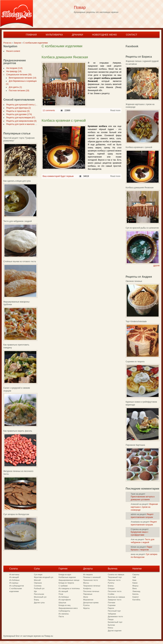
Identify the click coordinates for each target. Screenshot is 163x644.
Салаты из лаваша (116, 575)
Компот (136, 597)
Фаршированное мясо (68, 608)
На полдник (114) (14, 68)
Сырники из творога (135, 362)
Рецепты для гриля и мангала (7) (21, 124)
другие (156, 266)
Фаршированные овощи (69, 580)
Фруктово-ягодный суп (44, 577)
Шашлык (62, 603)
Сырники (112, 605)
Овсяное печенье (134, 281)
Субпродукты (64, 611)
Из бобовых (14, 580)
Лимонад (136, 591)
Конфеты (87, 588)
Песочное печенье (91, 591)
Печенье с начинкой (92, 577)
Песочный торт (114, 611)
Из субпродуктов (17, 586)
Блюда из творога (66, 583)
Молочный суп (40, 597)
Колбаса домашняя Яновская (65, 57)
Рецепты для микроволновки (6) (21, 121)
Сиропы (136, 575)
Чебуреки (112, 614)
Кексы (110, 628)
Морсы (135, 586)
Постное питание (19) (18, 91)
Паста (61, 616)
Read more (115, 110)
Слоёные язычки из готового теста (20, 262)
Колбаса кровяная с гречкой (64, 120)
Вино (135, 588)
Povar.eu (7, 43)
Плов (61, 594)
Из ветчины (14, 575)
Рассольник (39, 594)
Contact (132, 35)
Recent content (12, 51)
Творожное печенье (92, 586)
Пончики (111, 603)
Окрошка (38, 583)
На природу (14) (13, 71)
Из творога (88, 575)
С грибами (63, 586)
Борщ (36, 600)
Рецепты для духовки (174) (18, 114)
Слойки (111, 594)
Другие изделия (115, 631)
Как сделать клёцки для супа (17, 181)
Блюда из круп (65, 575)
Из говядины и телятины (69, 588)
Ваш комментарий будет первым (58, 176)
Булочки (111, 625)
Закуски (17, 43)
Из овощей (14, 577)
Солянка (38, 586)
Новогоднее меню (105, 35)
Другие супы (39, 603)
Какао (135, 583)
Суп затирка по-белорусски (16, 514)
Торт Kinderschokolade (136, 321)
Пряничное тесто (91, 580)
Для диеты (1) (15, 87)
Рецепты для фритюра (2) (18, 108)
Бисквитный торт (115, 622)
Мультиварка (54, 35)
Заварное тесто (115, 600)
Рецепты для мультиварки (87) (20, 118)
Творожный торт (115, 577)
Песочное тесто (115, 591)
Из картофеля (65, 600)
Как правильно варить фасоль (18, 431)
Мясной (37, 580)
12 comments (49, 110)
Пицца (111, 619)
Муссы (86, 583)
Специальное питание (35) (18, 75)
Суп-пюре (38, 575)
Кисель (135, 594)
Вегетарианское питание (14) (22, 78)
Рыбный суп (39, 588)
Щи (35, 591)
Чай (134, 577)
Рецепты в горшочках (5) (17, 111)
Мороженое (88, 600)
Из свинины (64, 614)
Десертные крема (91, 603)
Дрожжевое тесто (115, 616)
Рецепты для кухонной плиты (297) (22, 105)
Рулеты (86, 605)
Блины (111, 586)
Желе (86, 597)
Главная (31, 35)
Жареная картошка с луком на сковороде (144, 507)
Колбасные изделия (67, 577)
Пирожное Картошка (135, 445)
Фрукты (86, 608)
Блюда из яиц (65, 605)
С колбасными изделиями (35, 43)
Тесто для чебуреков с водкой (18, 221)
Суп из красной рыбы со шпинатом (142, 228)
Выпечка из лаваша (116, 597)
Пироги (111, 608)
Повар (80, 7)
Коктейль (136, 600)
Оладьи (111, 588)
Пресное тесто (114, 580)
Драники (78, 35)
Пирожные (88, 594)
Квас (134, 580)
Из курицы (14, 583)
